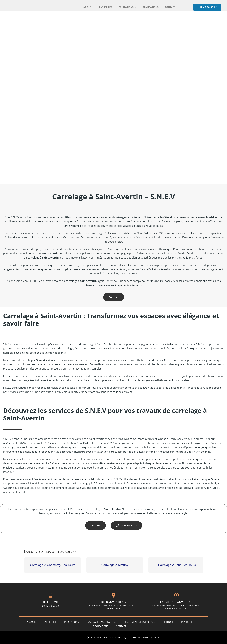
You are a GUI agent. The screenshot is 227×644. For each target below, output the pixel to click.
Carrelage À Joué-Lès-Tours (177, 565)
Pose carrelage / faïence (101, 622)
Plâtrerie (187, 622)
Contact (114, 297)
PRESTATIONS (72, 622)
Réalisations (101, 626)
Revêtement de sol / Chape (140, 622)
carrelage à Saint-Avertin (37, 360)
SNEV (92, 638)
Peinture (168, 622)
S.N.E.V (7, 439)
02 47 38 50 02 (126, 525)
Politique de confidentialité (134, 638)
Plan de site (157, 638)
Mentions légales (106, 638)
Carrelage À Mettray (115, 565)
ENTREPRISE (50, 622)
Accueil (31, 622)
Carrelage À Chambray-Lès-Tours (53, 565)
